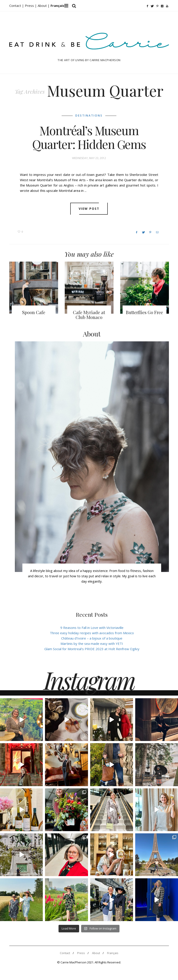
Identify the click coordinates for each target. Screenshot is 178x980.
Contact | (17, 6)
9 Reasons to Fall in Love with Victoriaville (92, 628)
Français (113, 953)
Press (81, 953)
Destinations (89, 116)
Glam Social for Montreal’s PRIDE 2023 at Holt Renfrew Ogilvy (92, 649)
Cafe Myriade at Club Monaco (89, 315)
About (43, 6)
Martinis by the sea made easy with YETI (92, 644)
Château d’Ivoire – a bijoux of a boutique (92, 638)
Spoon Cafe (34, 312)
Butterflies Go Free (144, 312)
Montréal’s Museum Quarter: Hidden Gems (89, 137)
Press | (31, 6)
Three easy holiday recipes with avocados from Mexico (92, 633)
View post (89, 209)
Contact (65, 953)
